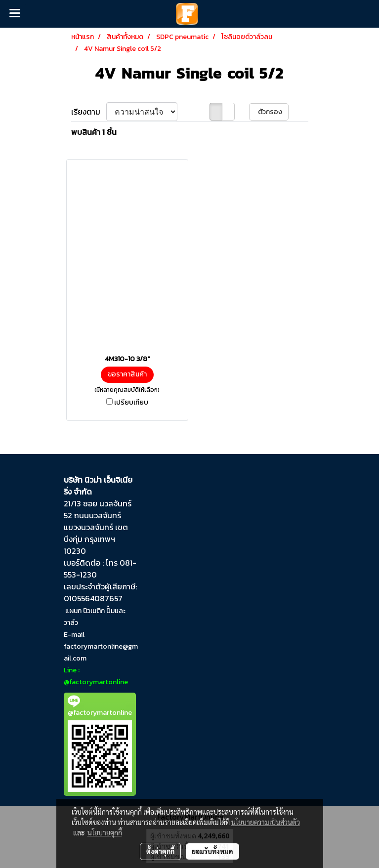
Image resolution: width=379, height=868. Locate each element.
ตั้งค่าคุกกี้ (160, 851)
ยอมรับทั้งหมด (212, 851)
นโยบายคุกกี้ (105, 832)
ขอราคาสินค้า (127, 374)
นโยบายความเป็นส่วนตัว (266, 822)
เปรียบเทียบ (131, 403)
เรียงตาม (89, 112)
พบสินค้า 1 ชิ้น (94, 132)
